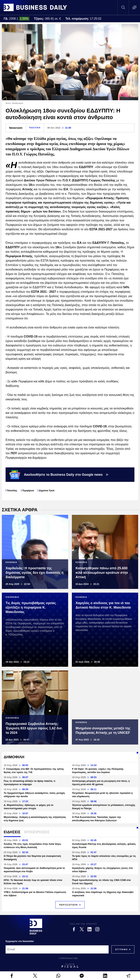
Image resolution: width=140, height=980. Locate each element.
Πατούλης (12, 491)
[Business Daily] (36, 926)
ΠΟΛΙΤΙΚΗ (35, 128)
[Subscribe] (122, 949)
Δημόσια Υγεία (47, 491)
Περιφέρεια (28, 491)
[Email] (57, 949)
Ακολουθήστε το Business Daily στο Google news (59, 475)
